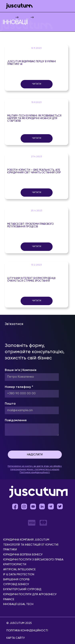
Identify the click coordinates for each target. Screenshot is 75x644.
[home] (18, 6)
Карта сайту (16, 638)
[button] (67, 6)
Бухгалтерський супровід (22, 589)
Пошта (10, 404)
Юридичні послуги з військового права (33, 560)
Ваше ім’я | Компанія (21, 370)
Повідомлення (16, 420)
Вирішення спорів (16, 580)
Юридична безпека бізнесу (23, 555)
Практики (10, 550)
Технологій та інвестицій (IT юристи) (31, 545)
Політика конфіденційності (27, 631)
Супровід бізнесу (16, 584)
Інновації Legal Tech (18, 604)
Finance (9, 600)
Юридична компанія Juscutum (26, 540)
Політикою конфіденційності (35, 472)
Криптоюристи (15, 565)
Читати (37, 84)
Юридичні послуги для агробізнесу (30, 594)
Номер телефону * (19, 387)
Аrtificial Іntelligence (19, 570)
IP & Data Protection (19, 575)
